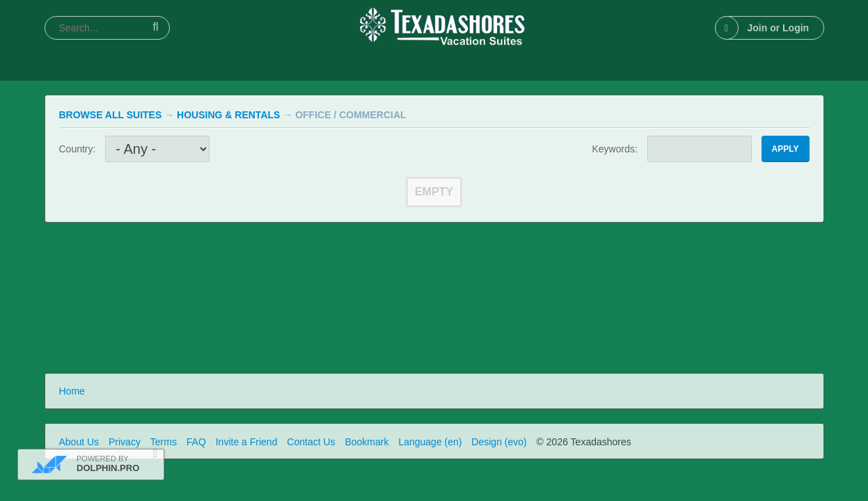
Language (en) (430, 442)
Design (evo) (499, 442)
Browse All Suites (111, 115)
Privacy (125, 442)
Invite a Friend (247, 442)
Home (72, 391)
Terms (164, 442)
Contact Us (311, 442)
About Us (79, 442)
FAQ (196, 442)
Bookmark (366, 442)
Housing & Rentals (228, 115)
